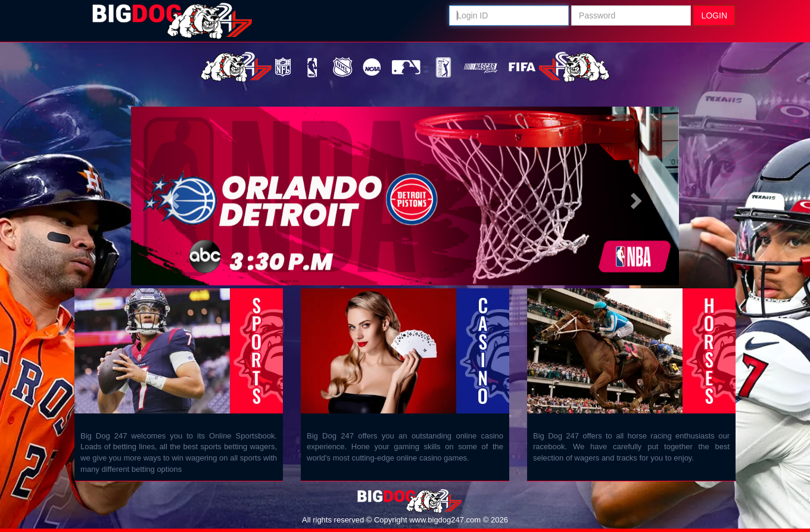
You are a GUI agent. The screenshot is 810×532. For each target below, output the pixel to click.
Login (714, 15)
